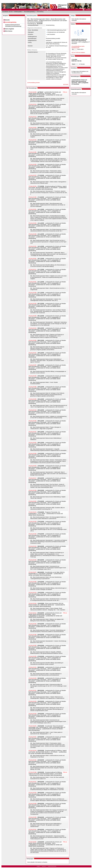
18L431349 (33, 234)
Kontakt (38, 866)
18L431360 (33, 152)
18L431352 (33, 246)
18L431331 (33, 690)
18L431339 (33, 817)
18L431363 (33, 92)
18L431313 (33, 117)
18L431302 (33, 501)
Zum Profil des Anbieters (79, 53)
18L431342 (33, 760)
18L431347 (33, 353)
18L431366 (33, 387)
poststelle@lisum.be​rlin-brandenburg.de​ (78, 47)
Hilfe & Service (8, 31)
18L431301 (33, 209)
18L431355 (33, 656)
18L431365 (33, 340)
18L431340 (33, 534)
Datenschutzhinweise (52, 866)
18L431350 (33, 646)
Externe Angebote (9, 29)
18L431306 (33, 454)
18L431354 (33, 793)
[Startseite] (46, 5)
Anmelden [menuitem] (88, 10)
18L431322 (33, 175)
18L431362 (33, 443)
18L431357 (33, 365)
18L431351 (33, 282)
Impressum (44, 866)
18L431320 (33, 701)
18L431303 (33, 223)
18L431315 (33, 328)
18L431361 (33, 259)
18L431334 (33, 186)
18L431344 (33, 624)
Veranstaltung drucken (34, 83)
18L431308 (33, 804)
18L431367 (33, 842)
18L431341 (33, 830)
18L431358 (33, 293)
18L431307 (33, 737)
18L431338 (33, 490)
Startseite (7, 20)
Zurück (67, 84)
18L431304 (33, 128)
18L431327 (33, 572)
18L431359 (33, 316)
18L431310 (33, 593)
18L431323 (33, 512)
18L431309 (33, 399)
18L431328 (33, 522)
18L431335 (33, 304)
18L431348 (33, 772)
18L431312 (33, 613)
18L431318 (33, 751)
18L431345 (33, 376)
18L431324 (33, 667)
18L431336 (33, 197)
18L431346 (33, 635)
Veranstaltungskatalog (10, 22)
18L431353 (33, 466)
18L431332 (33, 726)
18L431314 (33, 104)
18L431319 (33, 410)
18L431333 (33, 140)
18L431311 (33, 270)
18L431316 (33, 546)
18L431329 (33, 678)
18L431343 (33, 603)
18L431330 (33, 421)
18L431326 (33, 714)
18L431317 (33, 478)
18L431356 (33, 582)
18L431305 (33, 165)
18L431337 (33, 432)
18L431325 (33, 560)
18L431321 (33, 782)
